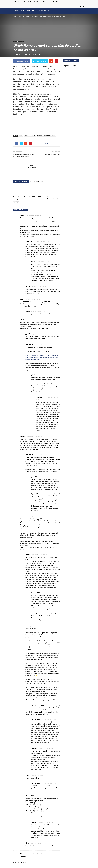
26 (40, 54)
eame (34, 136)
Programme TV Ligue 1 (70, 66)
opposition (47, 136)
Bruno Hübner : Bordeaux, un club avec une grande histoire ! (24, 155)
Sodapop (18, 54)
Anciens (21, 42)
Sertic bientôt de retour (53, 154)
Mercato (34, 11)
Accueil (17, 11)
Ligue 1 (23, 11)
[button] (82, 11)
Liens (30, 4)
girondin (40, 136)
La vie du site (17, 4)
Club (28, 11)
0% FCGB (47, 11)
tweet (47, 144)
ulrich (53, 136)
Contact (46, 4)
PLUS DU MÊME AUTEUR (37, 182)
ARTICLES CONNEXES (21, 182)
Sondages (24, 4)
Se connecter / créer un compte (50, 1)
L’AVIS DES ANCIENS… (36, 197)
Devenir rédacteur (38, 4)
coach (21, 136)
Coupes (40, 11)
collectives (27, 136)
